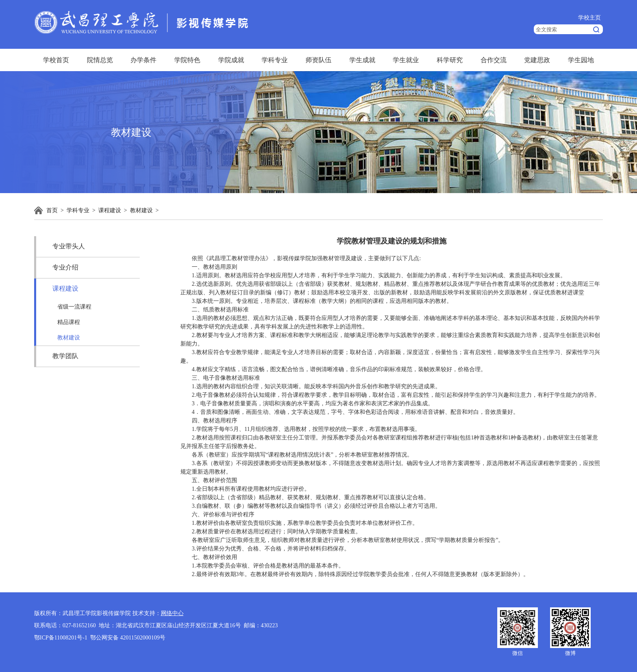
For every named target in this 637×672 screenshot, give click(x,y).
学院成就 (231, 60)
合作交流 (494, 60)
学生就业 (406, 60)
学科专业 (275, 60)
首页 (52, 210)
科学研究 (450, 60)
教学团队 (65, 356)
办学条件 (143, 60)
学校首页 (56, 60)
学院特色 (187, 60)
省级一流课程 (74, 307)
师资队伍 (318, 60)
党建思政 (537, 60)
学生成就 (362, 60)
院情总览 (100, 60)
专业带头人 (69, 246)
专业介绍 (65, 267)
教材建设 (141, 210)
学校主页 (589, 18)
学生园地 (581, 60)
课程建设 (110, 210)
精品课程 (69, 322)
